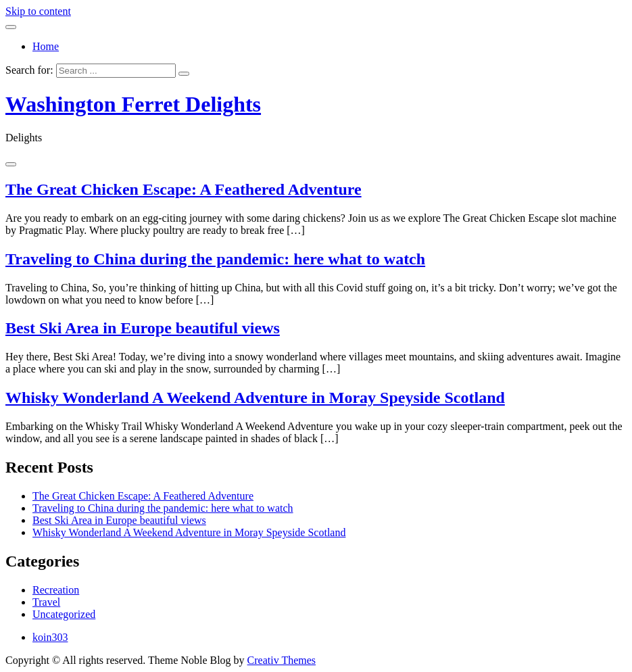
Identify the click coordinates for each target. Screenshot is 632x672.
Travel (46, 602)
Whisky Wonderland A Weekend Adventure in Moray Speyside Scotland (255, 398)
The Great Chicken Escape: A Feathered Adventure (184, 189)
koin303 (50, 637)
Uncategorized (64, 614)
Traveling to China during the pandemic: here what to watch (215, 259)
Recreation (56, 590)
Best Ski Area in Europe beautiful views (143, 328)
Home (46, 46)
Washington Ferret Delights (133, 104)
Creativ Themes (282, 660)
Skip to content (38, 11)
